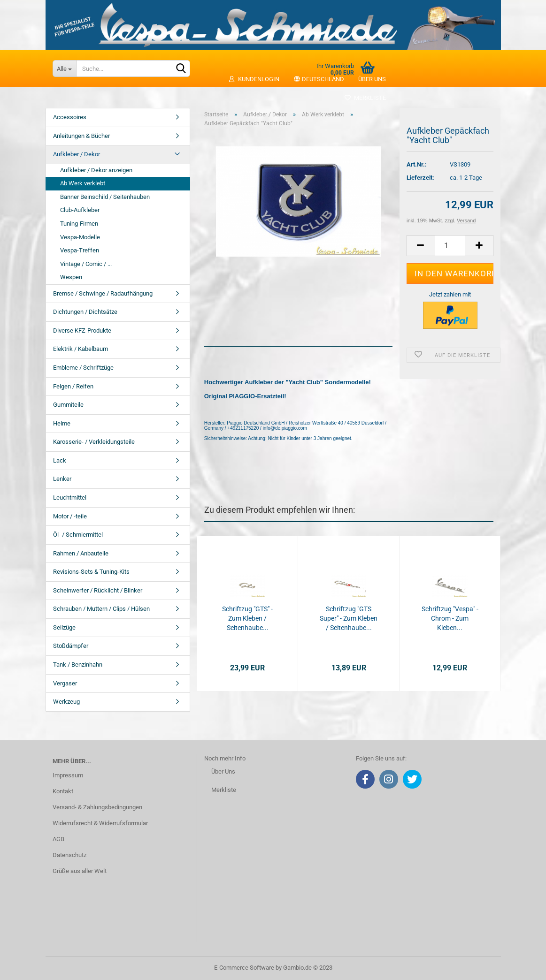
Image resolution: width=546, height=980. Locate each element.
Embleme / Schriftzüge (83, 368)
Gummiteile (68, 405)
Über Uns (223, 771)
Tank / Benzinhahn (78, 665)
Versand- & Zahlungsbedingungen (97, 807)
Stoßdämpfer (71, 646)
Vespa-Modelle (80, 237)
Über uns (372, 79)
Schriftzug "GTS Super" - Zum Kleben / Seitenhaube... (349, 618)
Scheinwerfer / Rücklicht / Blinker (98, 590)
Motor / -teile (70, 516)
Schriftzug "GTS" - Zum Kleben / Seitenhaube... (247, 618)
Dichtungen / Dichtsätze (85, 312)
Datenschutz (69, 855)
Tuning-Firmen (79, 224)
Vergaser (65, 683)
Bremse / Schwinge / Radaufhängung (103, 293)
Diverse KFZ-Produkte (82, 330)
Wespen (71, 277)
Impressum (68, 775)
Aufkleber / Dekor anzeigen (96, 170)
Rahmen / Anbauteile (81, 553)
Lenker (62, 479)
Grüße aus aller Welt (80, 871)
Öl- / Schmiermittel (78, 535)
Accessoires (70, 117)
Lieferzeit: (420, 178)
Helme (62, 423)
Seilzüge (64, 627)
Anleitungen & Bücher (81, 136)
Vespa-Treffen (80, 250)
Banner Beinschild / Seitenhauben (105, 197)
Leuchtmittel (70, 498)
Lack (60, 460)
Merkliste (365, 98)
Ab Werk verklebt (83, 183)
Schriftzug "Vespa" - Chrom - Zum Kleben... (450, 618)
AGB (58, 839)
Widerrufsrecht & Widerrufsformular (100, 823)
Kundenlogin (254, 79)
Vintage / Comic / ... (86, 264)
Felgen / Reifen (73, 386)
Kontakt (63, 791)
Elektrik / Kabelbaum (81, 349)
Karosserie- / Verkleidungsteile (94, 442)
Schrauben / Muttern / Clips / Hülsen (101, 609)
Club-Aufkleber (80, 210)
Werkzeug (66, 702)
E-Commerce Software (244, 968)
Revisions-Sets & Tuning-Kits (91, 572)
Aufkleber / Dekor (77, 154)
